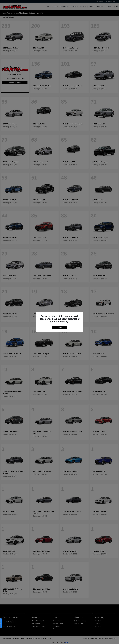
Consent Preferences (1, 623)
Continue (59, 327)
